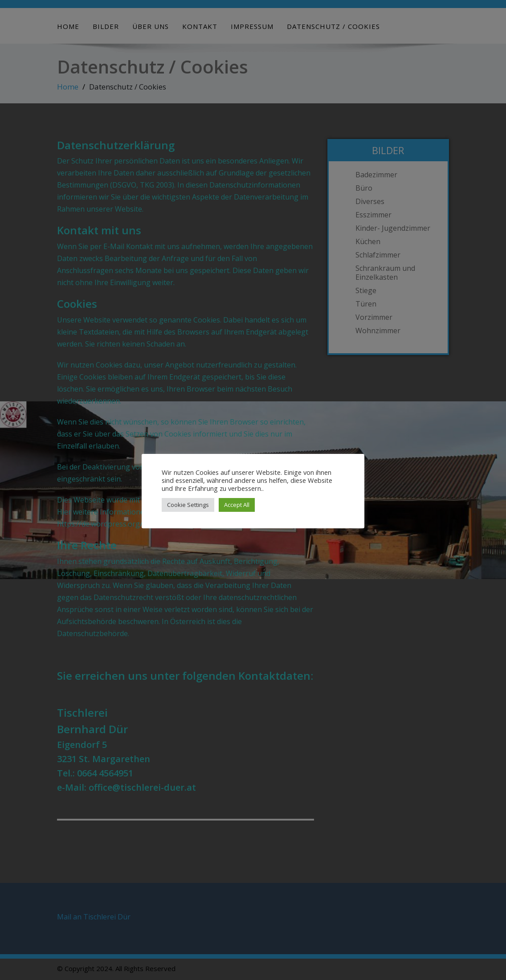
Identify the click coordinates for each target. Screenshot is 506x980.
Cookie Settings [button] (188, 505)
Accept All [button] (237, 505)
